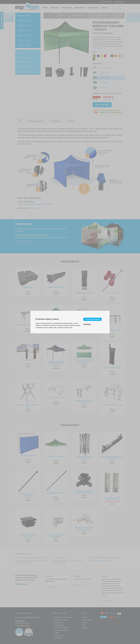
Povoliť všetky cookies (93, 319)
